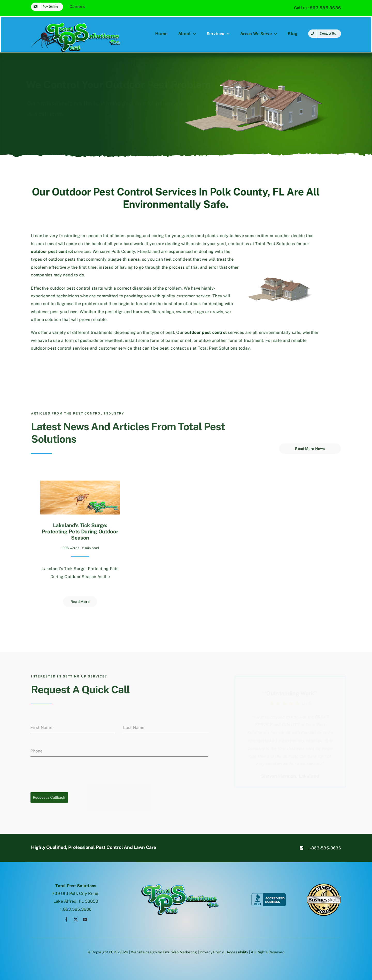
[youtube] (85, 919)
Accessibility (237, 952)
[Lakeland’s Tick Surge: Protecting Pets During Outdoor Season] (80, 482)
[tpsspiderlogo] (76, 24)
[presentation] (68, 774)
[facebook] (66, 919)
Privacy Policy (212, 952)
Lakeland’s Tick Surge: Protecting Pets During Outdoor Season (80, 529)
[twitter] (76, 919)
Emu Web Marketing (180, 952)
